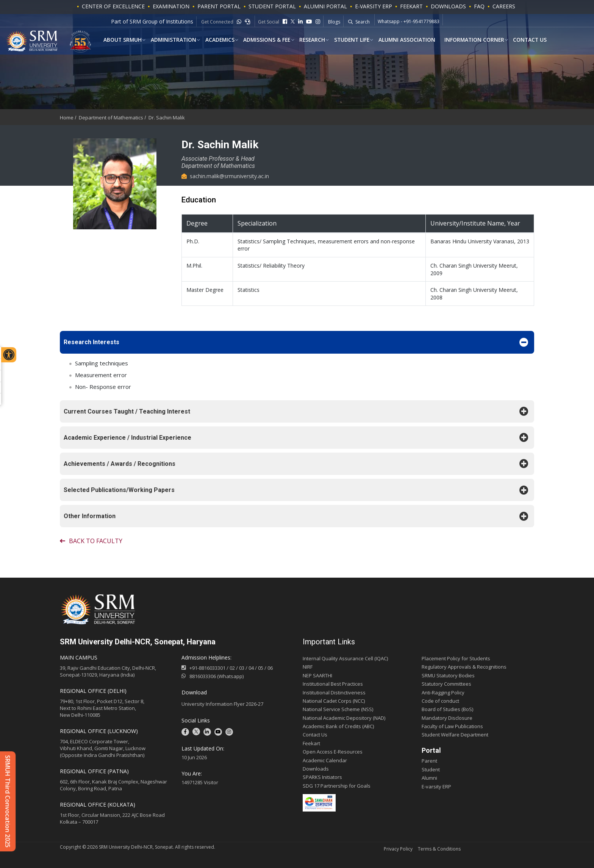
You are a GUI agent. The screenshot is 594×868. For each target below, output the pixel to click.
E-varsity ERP (436, 787)
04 (251, 668)
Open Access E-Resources (333, 752)
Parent (429, 761)
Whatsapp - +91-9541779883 (409, 22)
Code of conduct (440, 701)
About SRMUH (121, 40)
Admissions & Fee (264, 40)
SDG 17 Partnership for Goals (337, 786)
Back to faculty (91, 541)
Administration (172, 40)
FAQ (479, 6)
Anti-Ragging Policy (443, 693)
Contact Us (525, 40)
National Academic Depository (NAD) (344, 718)
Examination (171, 6)
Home (67, 118)
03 (242, 668)
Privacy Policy (398, 849)
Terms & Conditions (439, 849)
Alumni (429, 778)
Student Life (348, 40)
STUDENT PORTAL (272, 6)
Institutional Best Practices (333, 684)
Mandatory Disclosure (447, 718)
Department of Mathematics (111, 118)
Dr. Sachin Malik (167, 118)
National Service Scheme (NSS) (338, 709)
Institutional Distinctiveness (334, 693)
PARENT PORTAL (219, 6)
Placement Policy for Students (456, 658)
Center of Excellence (113, 6)
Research (309, 40)
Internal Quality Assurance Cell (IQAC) (345, 658)
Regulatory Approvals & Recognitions (464, 667)
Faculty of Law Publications (452, 726)
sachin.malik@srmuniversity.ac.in (225, 176)
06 (270, 668)
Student (431, 769)
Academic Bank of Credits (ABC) (338, 726)
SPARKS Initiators (322, 777)
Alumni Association (403, 40)
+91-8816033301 (207, 668)
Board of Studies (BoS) (447, 709)
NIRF (308, 667)
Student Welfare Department (455, 735)
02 (232, 668)
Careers (504, 6)
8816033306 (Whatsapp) (213, 676)
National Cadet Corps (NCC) (334, 701)
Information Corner (470, 40)
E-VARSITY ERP (374, 6)
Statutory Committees (446, 684)
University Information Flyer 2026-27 (222, 704)
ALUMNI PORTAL (325, 6)
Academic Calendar (325, 760)
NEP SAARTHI (317, 675)
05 (261, 668)
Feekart (411, 6)
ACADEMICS (218, 40)
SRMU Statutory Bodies (448, 675)
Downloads (448, 6)
